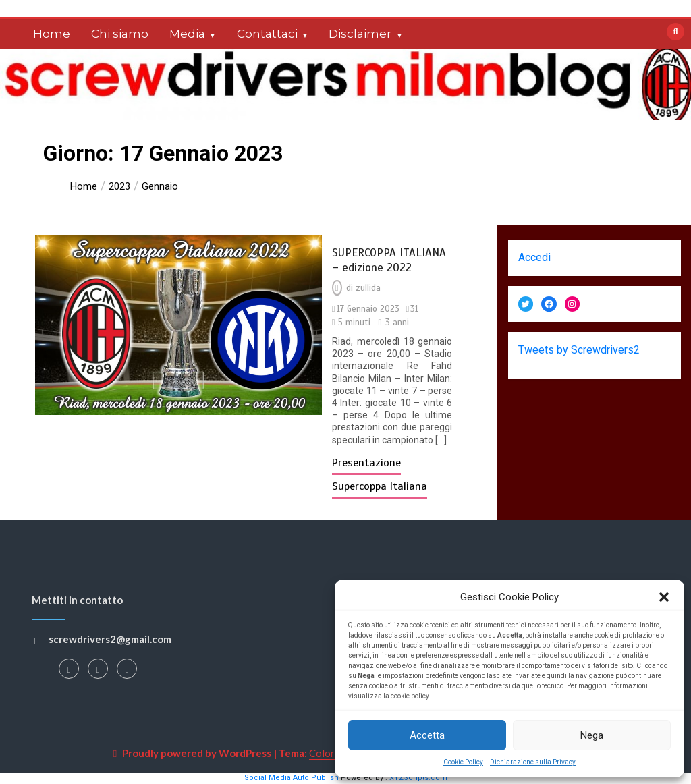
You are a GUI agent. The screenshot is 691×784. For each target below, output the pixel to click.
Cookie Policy (463, 762)
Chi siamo (120, 34)
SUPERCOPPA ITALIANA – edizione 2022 (389, 260)
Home (52, 34)
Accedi (534, 257)
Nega (592, 735)
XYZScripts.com (418, 778)
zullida (368, 288)
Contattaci (267, 34)
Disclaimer (360, 34)
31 (414, 309)
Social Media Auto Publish (292, 778)
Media (187, 34)
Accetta (427, 735)
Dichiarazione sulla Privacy (533, 762)
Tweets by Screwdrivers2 (579, 350)
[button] (664, 597)
